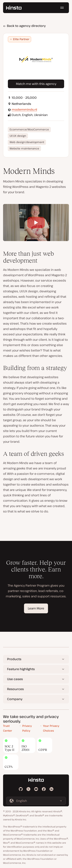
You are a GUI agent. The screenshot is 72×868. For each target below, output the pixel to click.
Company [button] (15, 699)
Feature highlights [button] (21, 669)
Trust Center (8, 728)
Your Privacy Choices (51, 728)
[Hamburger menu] (62, 8)
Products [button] (14, 659)
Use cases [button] (15, 679)
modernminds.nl (24, 109)
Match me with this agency (36, 84)
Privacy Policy (27, 728)
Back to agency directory (24, 26)
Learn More (36, 608)
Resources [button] (15, 689)
